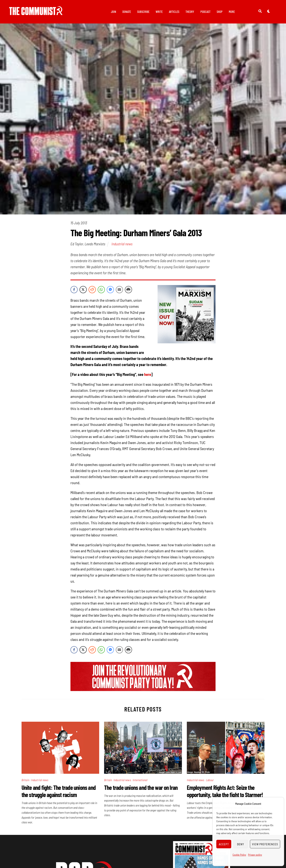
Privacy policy (255, 855)
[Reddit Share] (92, 291)
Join (114, 12)
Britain (25, 781)
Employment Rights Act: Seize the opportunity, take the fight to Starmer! (225, 792)
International (140, 781)
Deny (241, 844)
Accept (224, 844)
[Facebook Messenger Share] (110, 291)
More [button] (232, 12)
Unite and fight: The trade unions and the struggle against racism (59, 792)
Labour (210, 781)
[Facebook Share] (74, 291)
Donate (127, 12)
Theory (190, 12)
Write (159, 12)
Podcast (205, 12)
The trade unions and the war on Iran (141, 788)
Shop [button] (220, 12)
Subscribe (143, 12)
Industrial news (122, 245)
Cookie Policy (239, 855)
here (148, 375)
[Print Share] (128, 291)
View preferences (265, 844)
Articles (174, 12)
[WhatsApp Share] (101, 291)
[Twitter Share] (83, 291)
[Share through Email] (119, 291)
